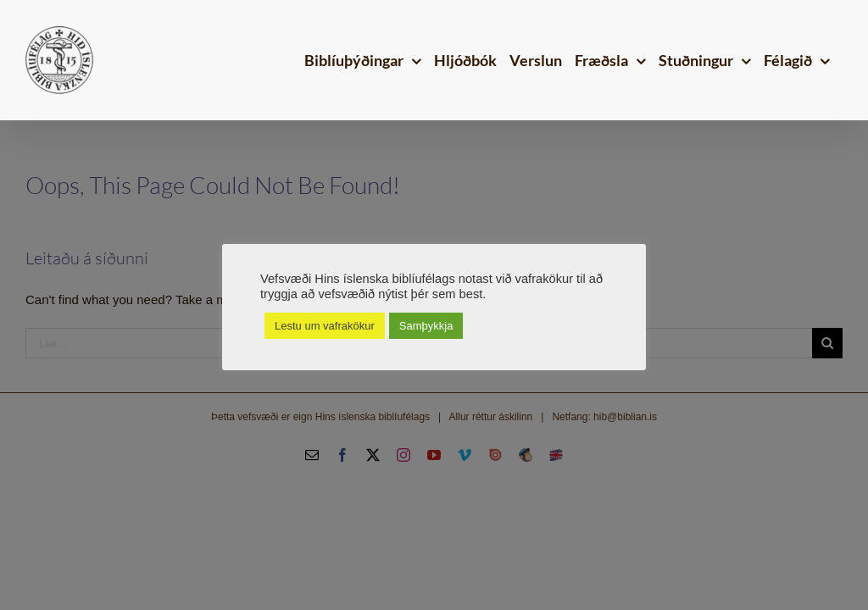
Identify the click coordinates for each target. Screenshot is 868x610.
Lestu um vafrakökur (325, 326)
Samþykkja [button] (426, 326)
